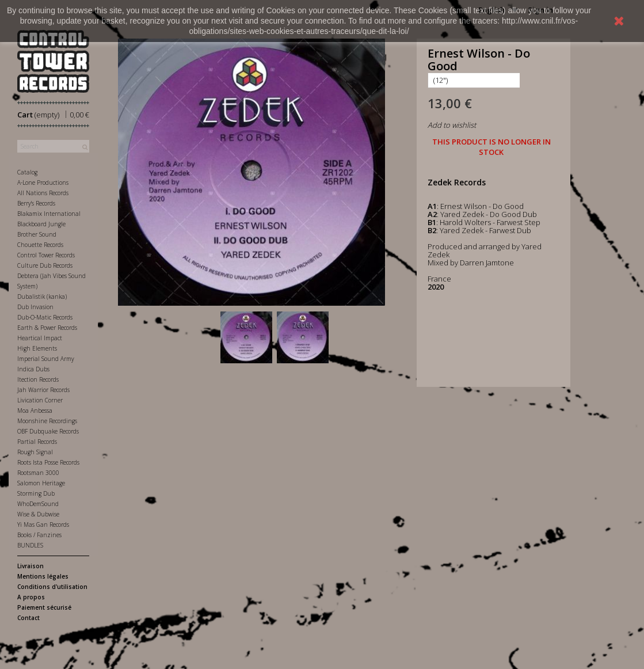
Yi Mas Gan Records (43, 524)
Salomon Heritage (41, 483)
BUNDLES (30, 545)
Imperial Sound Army (46, 359)
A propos (31, 597)
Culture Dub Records (45, 265)
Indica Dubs (33, 369)
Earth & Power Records (47, 328)
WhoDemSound (38, 504)
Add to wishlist (452, 125)
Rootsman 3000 (38, 473)
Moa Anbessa (35, 410)
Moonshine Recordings (47, 421)
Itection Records (38, 379)
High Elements (37, 348)
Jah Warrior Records (43, 390)
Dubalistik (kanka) (42, 297)
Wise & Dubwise (38, 514)
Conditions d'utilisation (52, 587)
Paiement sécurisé (44, 607)
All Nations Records (43, 193)
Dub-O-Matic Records (45, 317)
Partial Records (37, 442)
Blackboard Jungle (41, 224)
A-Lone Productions (43, 183)
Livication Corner (40, 400)
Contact (28, 618)
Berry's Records (36, 203)
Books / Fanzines (39, 535)
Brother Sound (37, 234)
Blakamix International (49, 214)
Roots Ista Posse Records (48, 462)
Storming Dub (36, 493)
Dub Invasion (35, 307)
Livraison (31, 566)
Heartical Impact (40, 338)
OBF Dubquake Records (48, 431)
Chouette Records (40, 245)
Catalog (27, 172)
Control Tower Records (46, 255)
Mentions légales (43, 576)
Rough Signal (35, 452)
